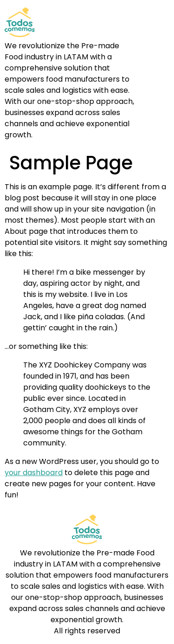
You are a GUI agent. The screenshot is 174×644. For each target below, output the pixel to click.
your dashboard (34, 473)
